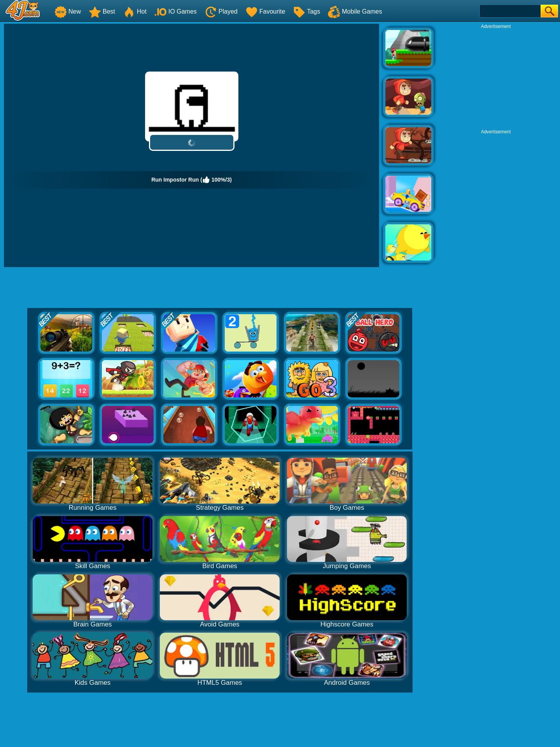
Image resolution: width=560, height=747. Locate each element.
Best (102, 11)
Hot (135, 11)
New (68, 11)
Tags (306, 11)
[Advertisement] (496, 78)
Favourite (265, 11)
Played (221, 11)
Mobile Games (355, 11)
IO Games (176, 11)
